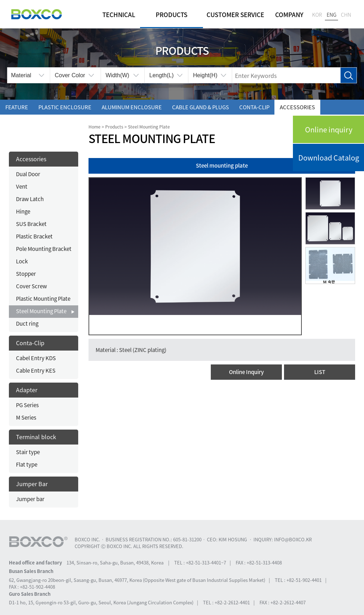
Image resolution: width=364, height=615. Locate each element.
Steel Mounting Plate (41, 311)
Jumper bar (30, 499)
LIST (320, 372)
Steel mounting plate (222, 165)
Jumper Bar (32, 484)
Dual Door (28, 174)
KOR (317, 15)
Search (349, 76)
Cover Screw (31, 286)
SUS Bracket (31, 224)
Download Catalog (329, 157)
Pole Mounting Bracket (44, 249)
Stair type (28, 452)
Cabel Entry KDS (36, 358)
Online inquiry (329, 129)
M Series (26, 417)
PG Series (27, 405)
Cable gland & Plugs (200, 107)
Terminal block (36, 437)
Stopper (26, 274)
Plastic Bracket (34, 236)
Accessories (297, 107)
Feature (17, 107)
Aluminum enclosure (132, 107)
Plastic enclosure (65, 107)
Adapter (27, 390)
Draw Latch (30, 199)
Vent (22, 186)
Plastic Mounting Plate (43, 299)
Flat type (27, 464)
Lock (22, 261)
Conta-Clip (254, 107)
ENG (331, 15)
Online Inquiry (246, 372)
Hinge (23, 211)
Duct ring (27, 324)
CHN (346, 15)
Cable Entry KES (36, 370)
